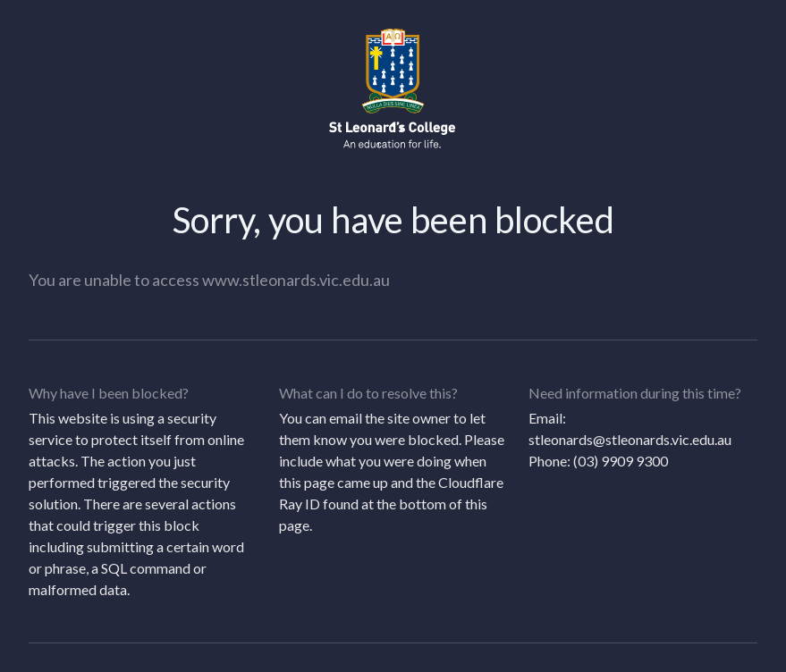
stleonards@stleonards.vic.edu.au (630, 439)
